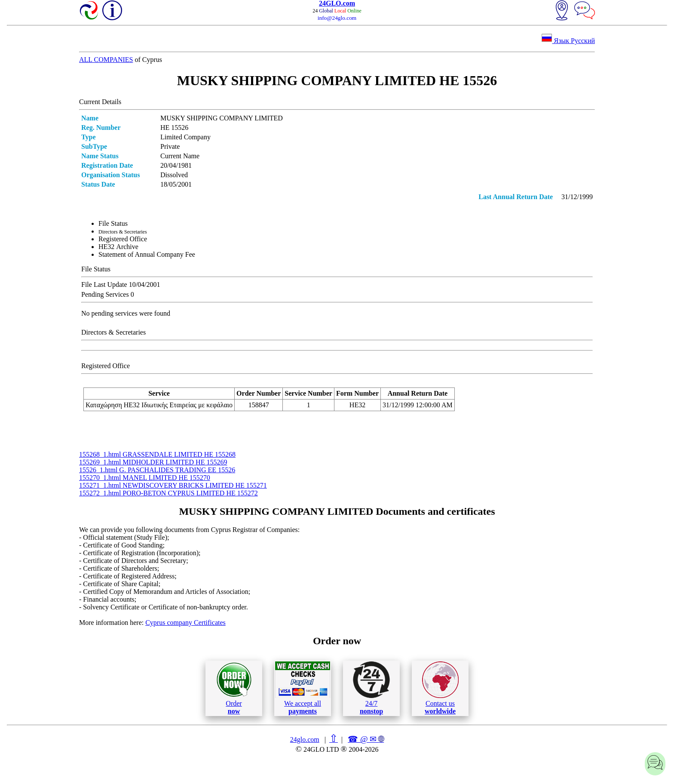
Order (234, 688)
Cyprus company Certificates (185, 623)
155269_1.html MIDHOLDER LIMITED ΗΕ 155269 (153, 462)
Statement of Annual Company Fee (147, 254)
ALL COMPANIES (106, 60)
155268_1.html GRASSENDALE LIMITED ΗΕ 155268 (157, 454)
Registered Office (123, 239)
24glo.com (305, 739)
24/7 (371, 688)
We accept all (303, 688)
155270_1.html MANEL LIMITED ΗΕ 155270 (145, 478)
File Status (113, 223)
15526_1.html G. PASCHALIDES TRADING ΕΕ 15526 (157, 470)
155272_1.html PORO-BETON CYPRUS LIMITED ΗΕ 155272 (168, 493)
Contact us (440, 688)
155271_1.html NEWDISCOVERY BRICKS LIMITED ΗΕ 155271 (173, 485)
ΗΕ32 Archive (118, 247)
